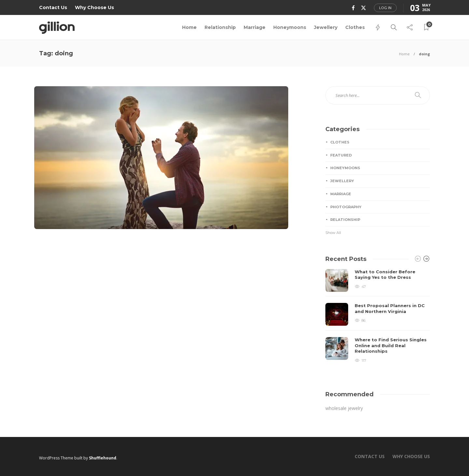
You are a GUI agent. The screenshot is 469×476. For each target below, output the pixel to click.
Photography (346, 207)
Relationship (220, 27)
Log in (385, 8)
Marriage (255, 27)
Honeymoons (290, 27)
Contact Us (53, 7)
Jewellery (326, 27)
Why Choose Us (94, 7)
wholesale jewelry (344, 408)
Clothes (355, 27)
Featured (341, 155)
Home (189, 27)
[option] (378, 316)
